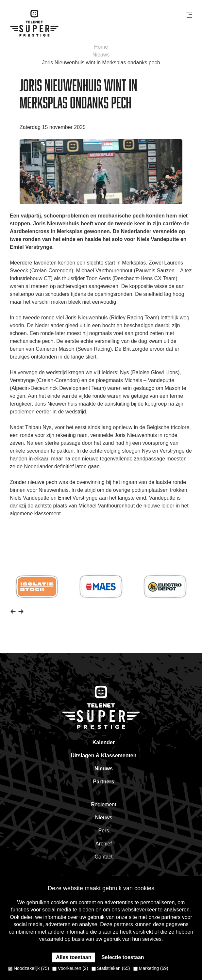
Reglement (103, 804)
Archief (104, 844)
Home (101, 47)
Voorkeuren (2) (70, 968)
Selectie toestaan (123, 957)
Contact (103, 857)
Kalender (104, 742)
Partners (104, 782)
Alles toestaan (74, 957)
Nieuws (101, 55)
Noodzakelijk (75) (29, 968)
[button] (13, 611)
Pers (104, 831)
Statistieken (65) (111, 968)
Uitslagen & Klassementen (104, 755)
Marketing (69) (151, 968)
